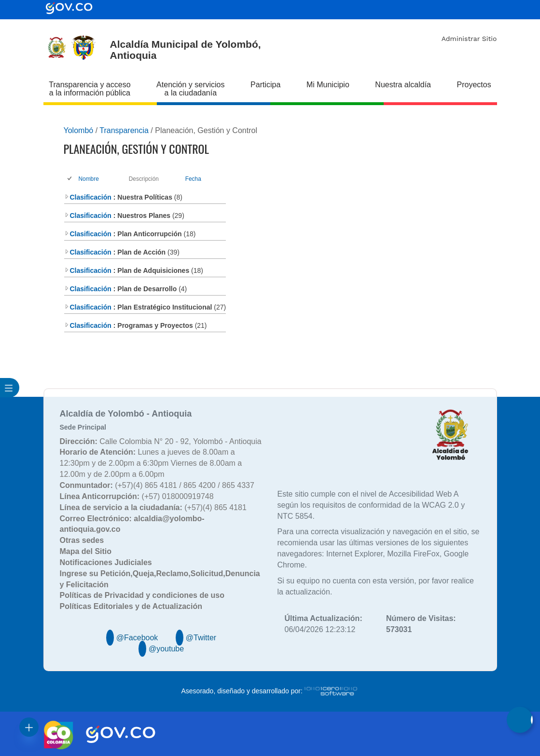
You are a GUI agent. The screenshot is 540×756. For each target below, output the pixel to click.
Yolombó (79, 130)
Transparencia (124, 130)
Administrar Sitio (469, 39)
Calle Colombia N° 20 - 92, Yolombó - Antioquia (161, 441)
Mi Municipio (328, 85)
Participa (265, 85)
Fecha (193, 179)
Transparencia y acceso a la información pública (90, 89)
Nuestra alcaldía (403, 85)
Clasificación (88, 197)
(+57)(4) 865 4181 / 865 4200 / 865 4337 (157, 485)
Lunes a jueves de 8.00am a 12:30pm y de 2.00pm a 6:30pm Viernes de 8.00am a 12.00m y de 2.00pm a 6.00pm (151, 463)
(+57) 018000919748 (137, 496)
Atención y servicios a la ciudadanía (190, 89)
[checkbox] (70, 179)
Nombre (89, 179)
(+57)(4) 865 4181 (153, 507)
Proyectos (474, 85)
